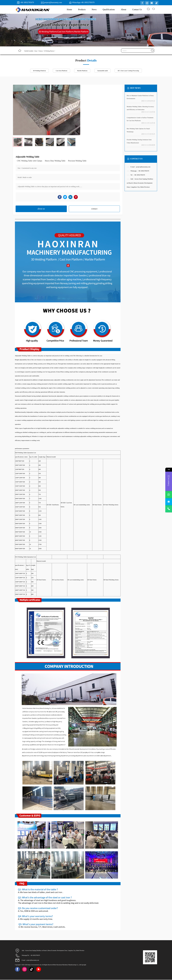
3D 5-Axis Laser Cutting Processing (131, 71)
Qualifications (109, 9)
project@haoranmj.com (53, 2)
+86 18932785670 (27, 2)
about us (41, 209)
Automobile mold (103, 71)
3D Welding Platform (51, 51)
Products (82, 9)
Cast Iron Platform (60, 71)
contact (94, 209)
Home (69, 9)
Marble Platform (82, 71)
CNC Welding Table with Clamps (30, 161)
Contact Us (137, 9)
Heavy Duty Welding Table (55, 161)
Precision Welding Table (77, 161)
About (123, 9)
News (94, 9)
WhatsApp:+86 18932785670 (83, 2)
